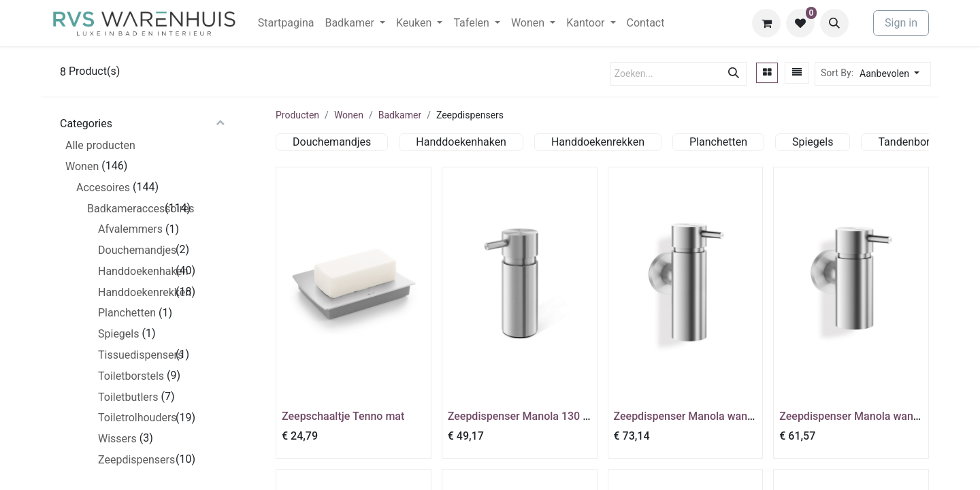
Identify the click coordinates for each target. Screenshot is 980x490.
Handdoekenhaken (135, 271)
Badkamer (400, 115)
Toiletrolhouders (135, 418)
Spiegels (118, 334)
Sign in (901, 23)
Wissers (117, 439)
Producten (297, 115)
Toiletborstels (131, 376)
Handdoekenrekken (135, 292)
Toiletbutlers (128, 397)
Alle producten (100, 145)
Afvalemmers (130, 229)
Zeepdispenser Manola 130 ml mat (532, 416)
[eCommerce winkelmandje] (766, 23)
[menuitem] (286, 23)
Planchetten (127, 313)
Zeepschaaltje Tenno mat (343, 416)
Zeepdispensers (135, 460)
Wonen (82, 166)
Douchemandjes (135, 250)
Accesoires (103, 187)
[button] (834, 23)
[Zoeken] (734, 74)
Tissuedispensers (135, 355)
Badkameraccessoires (125, 209)
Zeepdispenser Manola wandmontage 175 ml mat (734, 416)
